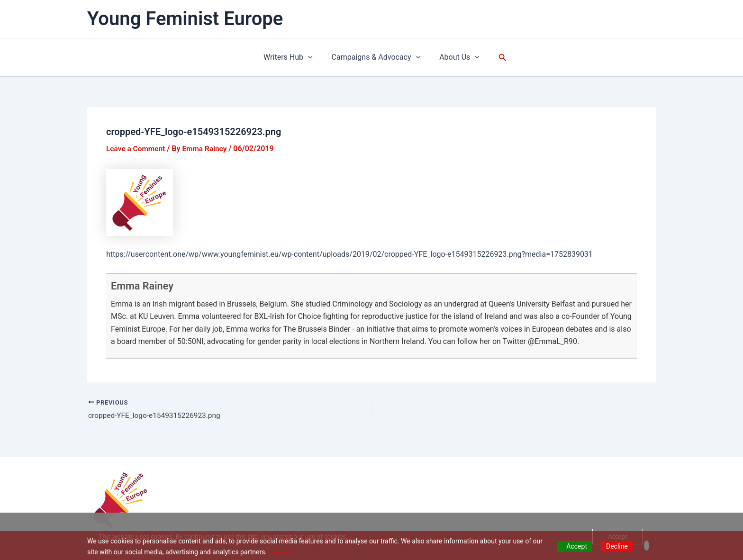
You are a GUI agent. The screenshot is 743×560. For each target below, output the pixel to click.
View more (284, 552)
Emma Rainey (146, 286)
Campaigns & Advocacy (376, 57)
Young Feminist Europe (185, 19)
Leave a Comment (137, 149)
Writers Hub (292, 57)
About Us (456, 57)
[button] (497, 58)
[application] (312, 57)
